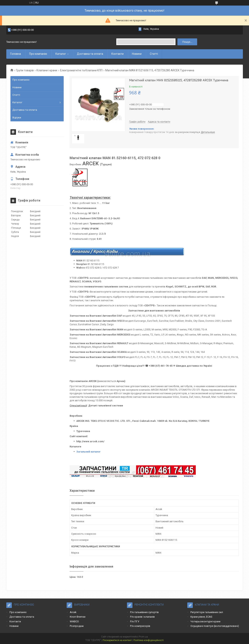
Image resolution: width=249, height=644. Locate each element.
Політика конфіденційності (149, 640)
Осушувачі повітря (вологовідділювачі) (215, 626)
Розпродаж (77, 626)
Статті (154, 54)
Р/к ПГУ (135, 621)
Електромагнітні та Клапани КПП (81, 70)
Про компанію (38, 54)
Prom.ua (143, 637)
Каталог (61, 54)
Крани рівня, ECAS (201, 617)
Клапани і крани (47, 70)
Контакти (118, 54)
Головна (16, 54)
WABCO (74, 621)
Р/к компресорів (140, 626)
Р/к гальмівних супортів (144, 612)
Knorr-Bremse (78, 617)
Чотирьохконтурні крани (205, 621)
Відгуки (17, 118)
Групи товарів (25, 70)
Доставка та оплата (90, 54)
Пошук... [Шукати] (187, 42)
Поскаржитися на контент (117, 640)
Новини (137, 54)
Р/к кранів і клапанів (142, 617)
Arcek (73, 612)
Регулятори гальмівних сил (207, 612)
